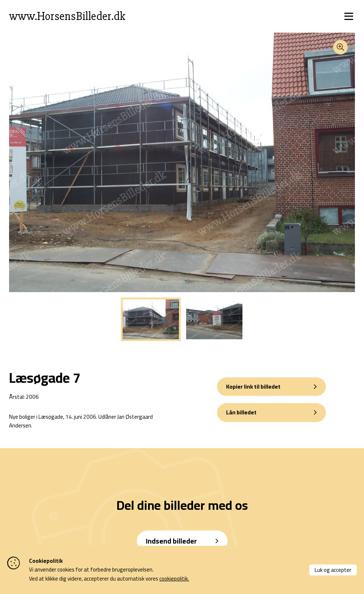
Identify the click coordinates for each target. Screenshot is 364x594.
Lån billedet (241, 412)
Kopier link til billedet (253, 386)
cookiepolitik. (174, 579)
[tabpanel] (151, 319)
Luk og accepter (333, 570)
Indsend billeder (171, 541)
